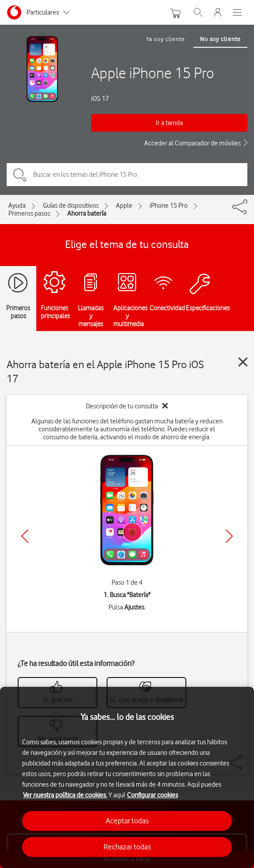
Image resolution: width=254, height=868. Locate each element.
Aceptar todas (127, 821)
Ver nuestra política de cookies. (65, 795)
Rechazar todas (127, 847)
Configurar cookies (152, 795)
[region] (127, 777)
